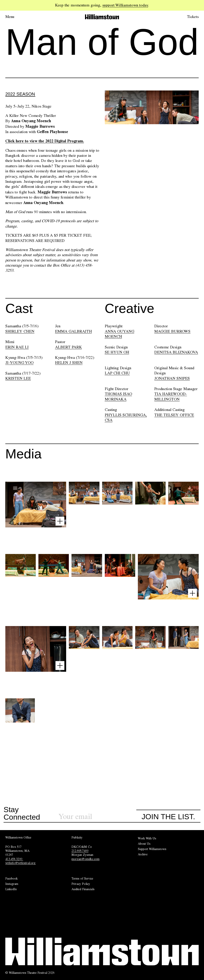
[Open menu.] (16, 17)
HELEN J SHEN (69, 363)
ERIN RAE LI (17, 347)
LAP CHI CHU (117, 373)
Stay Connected (22, 813)
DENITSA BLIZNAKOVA (176, 352)
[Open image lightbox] (60, 521)
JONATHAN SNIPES (172, 378)
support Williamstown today (125, 5)
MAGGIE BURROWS (172, 331)
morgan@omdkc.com (85, 859)
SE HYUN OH (117, 352)
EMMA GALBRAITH (73, 331)
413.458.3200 (14, 859)
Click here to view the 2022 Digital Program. (45, 141)
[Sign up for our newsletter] (97, 817)
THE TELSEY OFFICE (174, 415)
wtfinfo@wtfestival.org (20, 863)
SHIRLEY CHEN (20, 331)
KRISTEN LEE (18, 378)
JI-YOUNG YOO (19, 363)
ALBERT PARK (68, 347)
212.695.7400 (80, 851)
